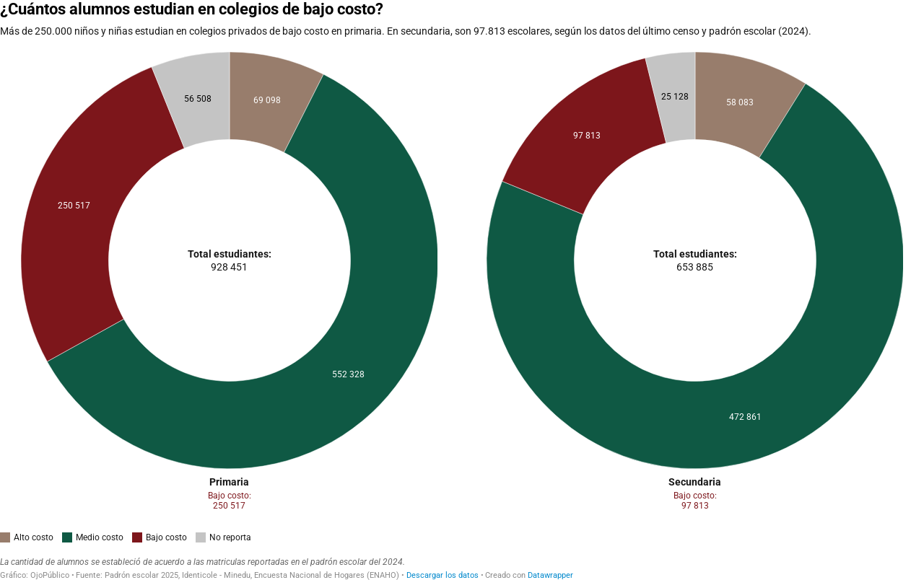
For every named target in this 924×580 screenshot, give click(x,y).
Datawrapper (550, 575)
